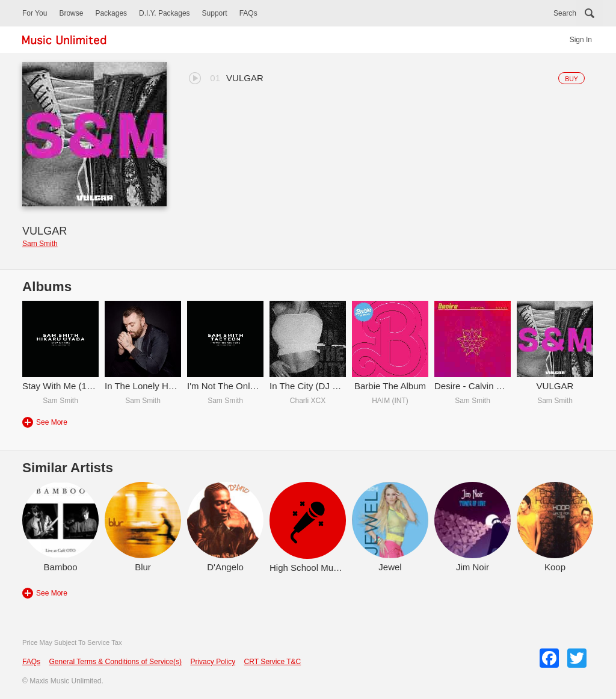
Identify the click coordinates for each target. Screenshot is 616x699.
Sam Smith (40, 244)
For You (35, 13)
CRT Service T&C (273, 662)
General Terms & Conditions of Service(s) (115, 662)
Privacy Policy (213, 662)
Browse (71, 13)
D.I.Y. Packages (165, 13)
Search (565, 13)
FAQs (248, 13)
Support (215, 13)
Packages (111, 13)
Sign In (581, 40)
